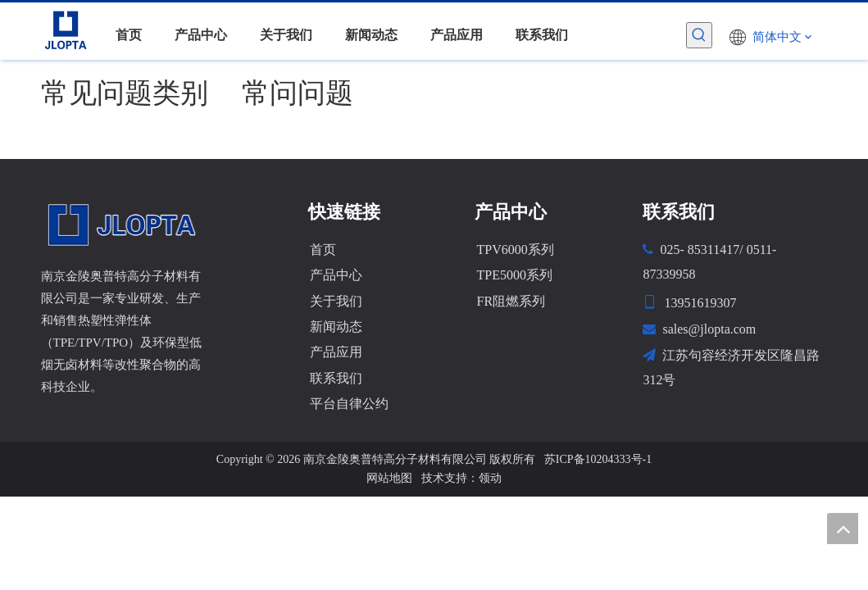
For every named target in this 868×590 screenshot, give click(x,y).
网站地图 (389, 478)
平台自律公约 (349, 404)
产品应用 (336, 352)
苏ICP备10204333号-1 (598, 459)
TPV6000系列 (515, 250)
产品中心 (336, 275)
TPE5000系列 (514, 275)
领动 (490, 478)
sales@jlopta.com (709, 329)
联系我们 (336, 378)
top (843, 529)
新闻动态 (336, 327)
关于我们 (336, 301)
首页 (323, 250)
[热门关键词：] (699, 35)
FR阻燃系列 (511, 301)
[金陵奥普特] (122, 224)
